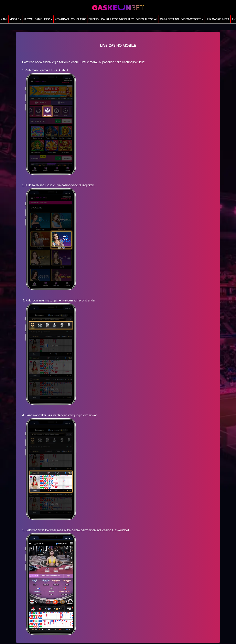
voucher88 (79, 19)
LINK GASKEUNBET (217, 19)
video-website (191, 19)
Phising (94, 19)
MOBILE (14, 19)
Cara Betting (169, 19)
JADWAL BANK (33, 19)
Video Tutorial (147, 19)
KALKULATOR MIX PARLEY (117, 19)
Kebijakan (62, 19)
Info (47, 19)
